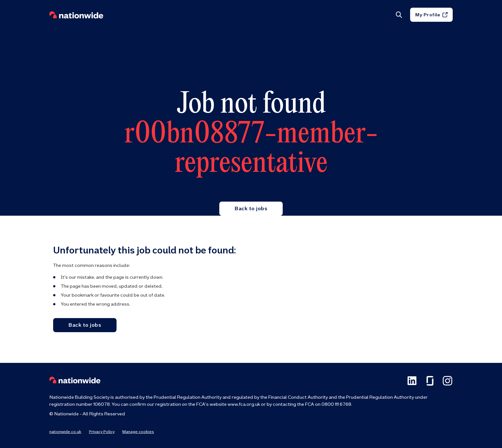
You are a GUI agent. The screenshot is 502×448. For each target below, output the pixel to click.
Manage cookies (138, 432)
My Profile (431, 17)
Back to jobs (251, 208)
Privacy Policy (102, 432)
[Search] (399, 17)
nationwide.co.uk (65, 432)
